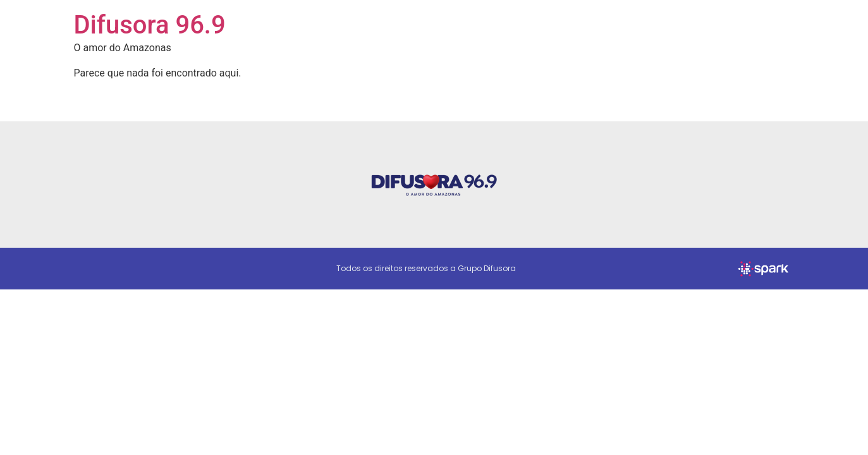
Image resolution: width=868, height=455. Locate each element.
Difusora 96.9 (150, 25)
